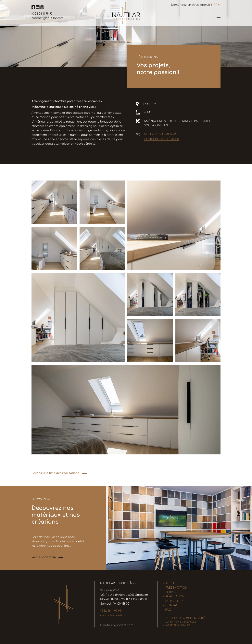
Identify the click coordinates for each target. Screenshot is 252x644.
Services (172, 592)
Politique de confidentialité (185, 618)
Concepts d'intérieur (161, 139)
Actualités (174, 601)
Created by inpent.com (117, 625)
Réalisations (176, 596)
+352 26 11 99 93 (42, 14)
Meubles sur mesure (161, 134)
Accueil (172, 583)
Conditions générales (181, 622)
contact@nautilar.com (47, 18)
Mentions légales (178, 626)
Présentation (176, 588)
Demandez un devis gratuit (191, 5)
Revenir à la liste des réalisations (55, 473)
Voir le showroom (44, 557)
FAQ (168, 610)
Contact (173, 605)
